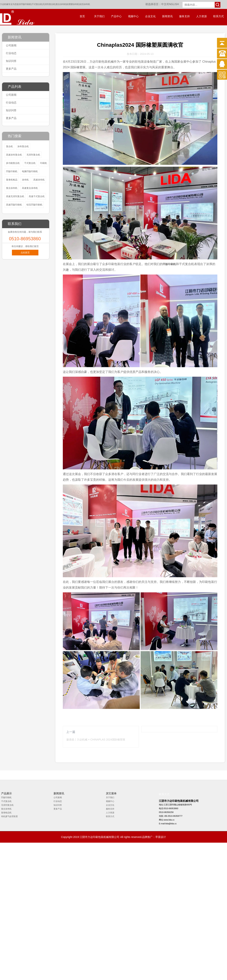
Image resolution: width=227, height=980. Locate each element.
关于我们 (99, 16)
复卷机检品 (12, 180)
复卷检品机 (6, 813)
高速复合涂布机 (30, 188)
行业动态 (11, 53)
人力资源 (201, 16)
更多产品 (11, 69)
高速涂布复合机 (14, 155)
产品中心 (116, 16)
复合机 (9, 146)
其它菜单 (111, 793)
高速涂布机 (39, 180)
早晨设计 (161, 837)
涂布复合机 (23, 146)
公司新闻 (11, 45)
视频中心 (133, 16)
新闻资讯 (167, 16)
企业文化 (150, 16)
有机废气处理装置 (9, 816)
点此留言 (25, 253)
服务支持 (184, 16)
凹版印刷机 (26, 4)
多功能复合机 (13, 163)
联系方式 (218, 16)
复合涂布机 (61, 4)
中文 (164, 4)
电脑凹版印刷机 (30, 171)
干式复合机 (37, 4)
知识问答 (11, 61)
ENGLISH (173, 4)
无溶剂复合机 (49, 4)
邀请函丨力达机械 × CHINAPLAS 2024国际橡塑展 (96, 740)
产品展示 (6, 793)
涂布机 (25, 180)
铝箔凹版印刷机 (34, 205)
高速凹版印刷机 (14, 205)
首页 (82, 16)
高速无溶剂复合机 (15, 196)
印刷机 (44, 163)
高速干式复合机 (37, 196)
